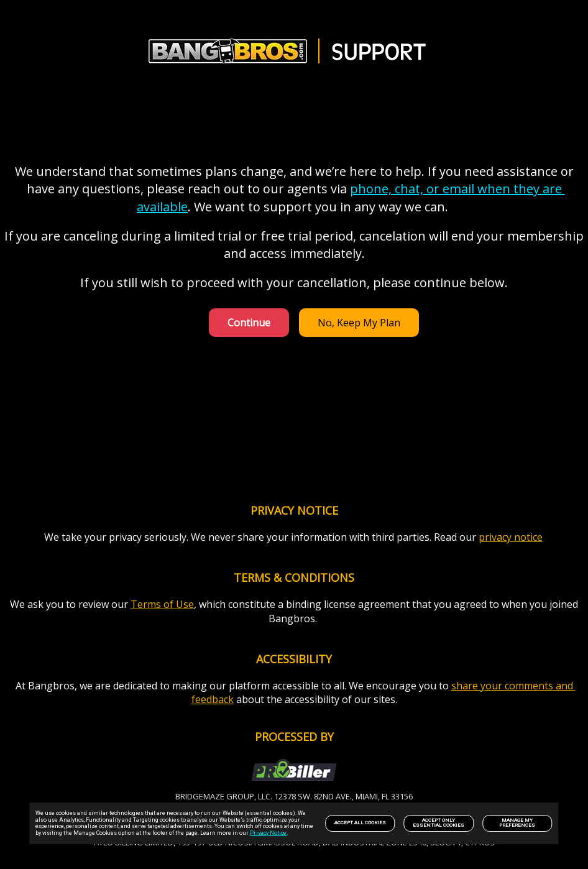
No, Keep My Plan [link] (359, 323)
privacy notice (511, 537)
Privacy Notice (268, 833)
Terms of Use (162, 604)
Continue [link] (249, 323)
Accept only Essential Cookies (439, 823)
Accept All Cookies (360, 823)
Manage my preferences (517, 823)
